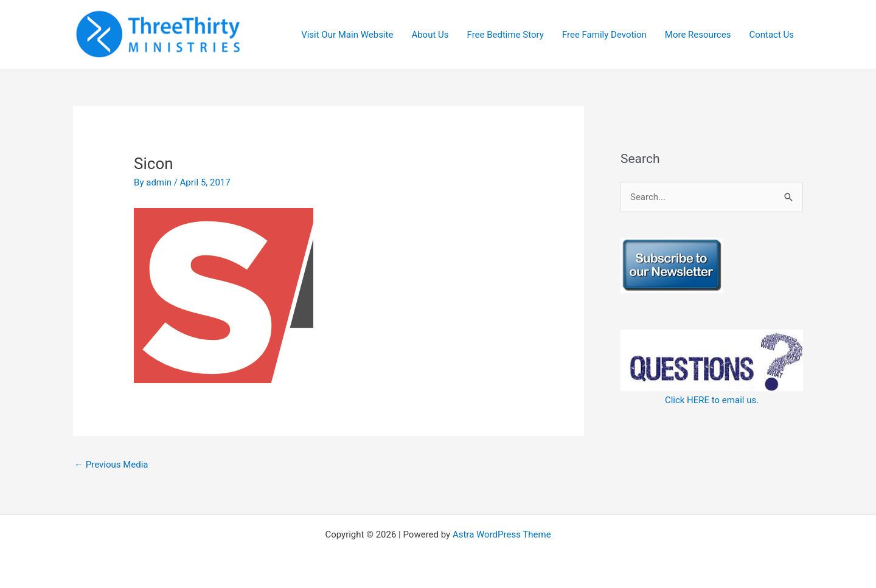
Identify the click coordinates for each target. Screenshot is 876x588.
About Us (430, 35)
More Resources (698, 35)
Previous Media (111, 465)
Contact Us (771, 35)
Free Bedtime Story (506, 35)
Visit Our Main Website (347, 35)
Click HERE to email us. (712, 400)
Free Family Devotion (604, 35)
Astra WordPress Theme (502, 534)
